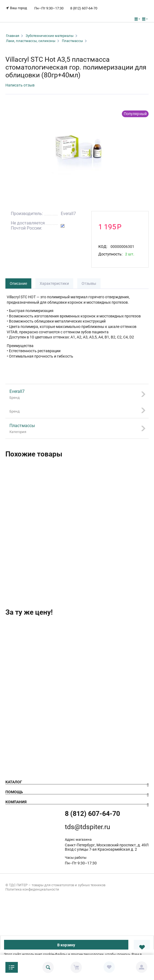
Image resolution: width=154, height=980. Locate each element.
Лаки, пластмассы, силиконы (31, 41)
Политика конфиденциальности (32, 889)
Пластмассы (72, 41)
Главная (13, 36)
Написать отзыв (20, 85)
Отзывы (89, 283)
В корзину (66, 945)
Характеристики (54, 283)
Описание (18, 283)
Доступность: (110, 254)
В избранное (142, 947)
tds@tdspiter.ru (88, 827)
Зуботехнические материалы (50, 36)
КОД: (103, 247)
